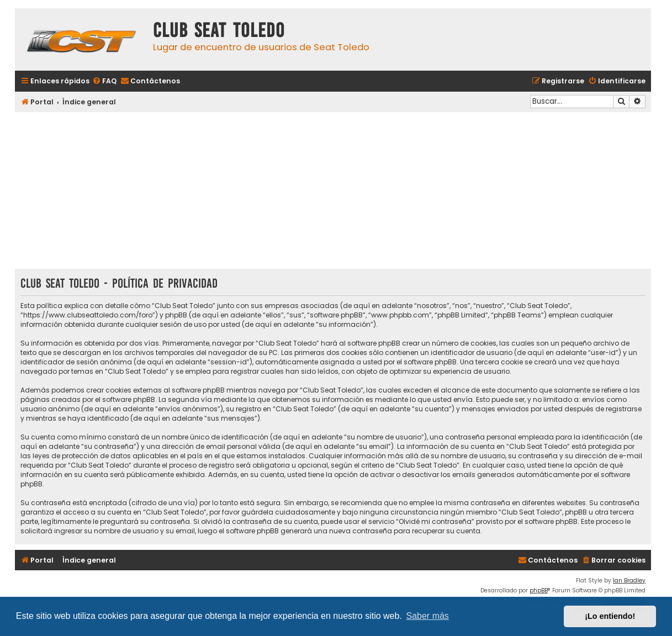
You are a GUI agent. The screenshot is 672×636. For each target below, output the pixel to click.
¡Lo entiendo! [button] (610, 616)
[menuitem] (104, 81)
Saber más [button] (428, 616)
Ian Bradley (629, 581)
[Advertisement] (333, 192)
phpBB (539, 590)
